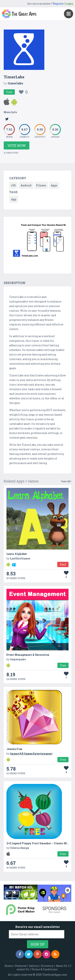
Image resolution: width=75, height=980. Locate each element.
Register (58, 4)
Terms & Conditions (44, 969)
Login (69, 4)
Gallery (34, 966)
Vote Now (17, 145)
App (14, 199)
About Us (62, 966)
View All (66, 481)
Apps (54, 185)
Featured (21, 966)
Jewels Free (14, 749)
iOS (13, 185)
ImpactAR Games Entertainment (31, 754)
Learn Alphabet (17, 554)
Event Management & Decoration (28, 655)
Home (9, 966)
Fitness (41, 185)
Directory (47, 966)
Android (26, 185)
